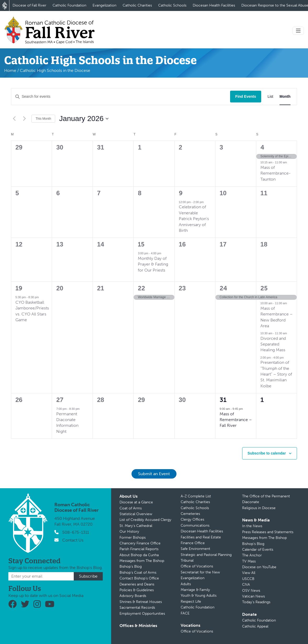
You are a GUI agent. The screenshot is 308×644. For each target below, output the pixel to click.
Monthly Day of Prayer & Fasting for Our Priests (153, 264)
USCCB (248, 579)
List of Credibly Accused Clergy (145, 520)
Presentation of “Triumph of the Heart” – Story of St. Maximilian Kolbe (276, 374)
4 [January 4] (262, 147)
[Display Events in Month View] (285, 97)
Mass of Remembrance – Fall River (236, 420)
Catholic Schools (172, 5)
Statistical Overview (136, 514)
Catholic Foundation (69, 5)
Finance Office (193, 543)
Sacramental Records (137, 608)
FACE (185, 613)
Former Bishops (133, 537)
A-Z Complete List (196, 496)
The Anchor (252, 555)
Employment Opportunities (142, 614)
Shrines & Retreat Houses (141, 602)
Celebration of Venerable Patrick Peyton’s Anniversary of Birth (194, 219)
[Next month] (24, 119)
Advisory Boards (133, 596)
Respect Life (191, 602)
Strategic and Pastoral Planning (206, 555)
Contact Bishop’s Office (139, 578)
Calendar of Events (258, 550)
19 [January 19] (19, 288)
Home (10, 70)
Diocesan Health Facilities (214, 5)
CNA (246, 585)
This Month (43, 119)
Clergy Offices (192, 519)
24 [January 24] (223, 288)
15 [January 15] (141, 244)
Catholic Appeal (255, 626)
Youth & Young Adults (199, 596)
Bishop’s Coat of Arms (138, 573)
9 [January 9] (181, 193)
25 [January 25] (264, 288)
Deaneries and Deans (137, 584)
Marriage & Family (195, 590)
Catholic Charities (137, 5)
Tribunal (187, 560)
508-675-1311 (76, 532)
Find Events (246, 96)
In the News (252, 526)
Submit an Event (154, 474)
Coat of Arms (131, 508)
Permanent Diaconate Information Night (67, 423)
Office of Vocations (197, 566)
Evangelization (104, 5)
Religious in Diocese (259, 508)
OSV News (251, 591)
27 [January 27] (60, 400)
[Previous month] (14, 119)
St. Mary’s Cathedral (136, 526)
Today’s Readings (256, 602)
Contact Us (73, 540)
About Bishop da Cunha (139, 555)
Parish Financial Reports (139, 549)
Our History (129, 531)
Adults (186, 584)
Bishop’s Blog (131, 567)
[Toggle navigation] (298, 31)
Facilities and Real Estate (201, 537)
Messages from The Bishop (142, 561)
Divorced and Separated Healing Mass (273, 344)
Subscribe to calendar (267, 453)
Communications (195, 525)
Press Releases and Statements (268, 532)
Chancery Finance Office (140, 543)
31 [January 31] (223, 400)
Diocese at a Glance (136, 502)
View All (249, 573)
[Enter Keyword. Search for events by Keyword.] (121, 97)
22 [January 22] (141, 288)
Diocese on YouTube (259, 567)
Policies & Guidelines (137, 590)
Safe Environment (195, 549)
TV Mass (249, 561)
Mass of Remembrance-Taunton (276, 173)
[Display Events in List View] (270, 97)
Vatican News (253, 596)
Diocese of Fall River (29, 5)
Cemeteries (190, 514)
